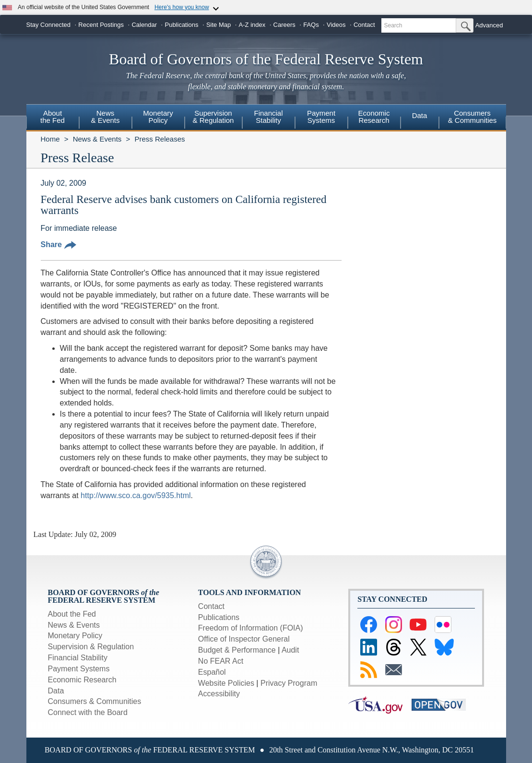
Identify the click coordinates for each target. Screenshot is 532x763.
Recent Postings (101, 25)
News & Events (97, 139)
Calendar (144, 25)
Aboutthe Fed (53, 117)
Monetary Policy (75, 636)
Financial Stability (78, 658)
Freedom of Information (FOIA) (251, 628)
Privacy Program (289, 683)
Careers (284, 25)
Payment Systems (79, 669)
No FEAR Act (221, 661)
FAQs (311, 25)
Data (420, 115)
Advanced (489, 25)
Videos (336, 25)
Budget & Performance (237, 650)
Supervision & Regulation (91, 647)
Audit (290, 650)
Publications (181, 25)
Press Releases (160, 139)
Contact (364, 25)
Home (50, 139)
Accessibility (219, 694)
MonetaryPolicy (158, 117)
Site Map (219, 25)
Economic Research (82, 680)
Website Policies (226, 683)
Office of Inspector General (244, 639)
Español (212, 672)
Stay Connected (49, 25)
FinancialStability (268, 117)
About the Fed (72, 614)
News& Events (105, 117)
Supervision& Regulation (213, 117)
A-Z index (252, 25)
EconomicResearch (374, 117)
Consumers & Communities (473, 117)
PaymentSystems (321, 117)
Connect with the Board (88, 712)
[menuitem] (53, 118)
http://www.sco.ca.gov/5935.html (136, 495)
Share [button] (59, 244)
